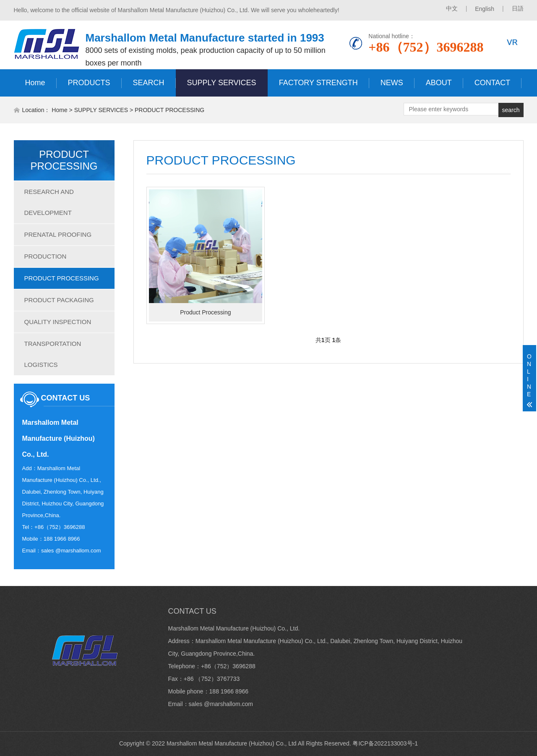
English (485, 9)
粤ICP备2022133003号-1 (385, 743)
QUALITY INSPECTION (58, 322)
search (511, 110)
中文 (452, 8)
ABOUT (439, 83)
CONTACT (493, 83)
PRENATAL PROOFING (58, 234)
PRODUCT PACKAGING (59, 300)
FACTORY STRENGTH (318, 83)
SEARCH (149, 83)
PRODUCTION (46, 256)
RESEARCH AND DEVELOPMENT (49, 202)
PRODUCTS (89, 83)
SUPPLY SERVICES (222, 83)
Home (35, 83)
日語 (518, 8)
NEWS (392, 83)
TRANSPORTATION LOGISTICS (53, 354)
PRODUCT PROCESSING (169, 110)
